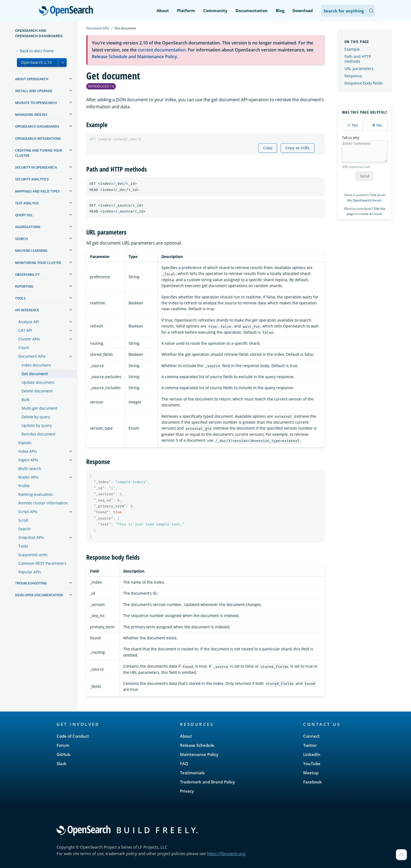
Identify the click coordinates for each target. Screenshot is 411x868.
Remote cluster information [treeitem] (43, 503)
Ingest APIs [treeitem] (28, 460)
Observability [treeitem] (27, 275)
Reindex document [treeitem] (39, 434)
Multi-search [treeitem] (30, 468)
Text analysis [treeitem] (27, 203)
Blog (280, 11)
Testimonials (192, 773)
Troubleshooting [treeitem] (31, 583)
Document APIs (98, 28)
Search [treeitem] (21, 239)
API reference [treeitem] (27, 310)
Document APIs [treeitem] (32, 356)
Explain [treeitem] (25, 443)
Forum (63, 745)
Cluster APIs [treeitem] (29, 339)
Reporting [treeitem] (24, 286)
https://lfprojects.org (226, 853)
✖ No (377, 125)
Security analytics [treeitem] (32, 179)
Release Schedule (197, 745)
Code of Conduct (73, 736)
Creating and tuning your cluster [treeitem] (39, 153)
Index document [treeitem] (36, 365)
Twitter (310, 745)
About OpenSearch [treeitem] (32, 79)
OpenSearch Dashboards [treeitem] (37, 126)
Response (353, 76)
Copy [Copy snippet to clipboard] (268, 148)
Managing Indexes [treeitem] (31, 115)
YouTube (312, 764)
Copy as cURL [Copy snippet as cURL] (298, 148)
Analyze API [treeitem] (29, 322)
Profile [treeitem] (24, 486)
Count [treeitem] (24, 348)
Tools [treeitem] (20, 298)
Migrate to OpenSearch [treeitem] (36, 103)
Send (365, 176)
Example (352, 49)
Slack (62, 764)
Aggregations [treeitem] (28, 227)
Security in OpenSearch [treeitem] (36, 167)
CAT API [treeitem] (25, 330)
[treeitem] (71, 79)
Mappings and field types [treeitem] (37, 191)
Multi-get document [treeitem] (39, 408)
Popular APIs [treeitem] (30, 572)
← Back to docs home (34, 51)
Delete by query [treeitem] (36, 417)
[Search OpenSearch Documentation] (348, 11)
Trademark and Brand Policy (208, 782)
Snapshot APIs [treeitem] (31, 537)
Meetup (311, 773)
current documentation (162, 50)
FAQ (184, 764)
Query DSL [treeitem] (24, 215)
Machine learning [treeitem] (31, 251)
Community (215, 11)
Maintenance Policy (199, 754)
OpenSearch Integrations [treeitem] (38, 139)
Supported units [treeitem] (33, 555)
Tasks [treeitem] (23, 546)
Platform (186, 11)
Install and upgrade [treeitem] (34, 91)
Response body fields (364, 83)
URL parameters (359, 69)
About (163, 11)
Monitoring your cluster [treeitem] (38, 263)
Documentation (252, 11)
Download (303, 11)
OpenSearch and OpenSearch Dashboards (39, 33)
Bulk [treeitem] (25, 400)
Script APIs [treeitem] (28, 512)
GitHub (63, 754)
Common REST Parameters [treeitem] (42, 563)
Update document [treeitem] (38, 382)
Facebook (312, 782)
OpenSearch (68, 11)
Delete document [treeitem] (37, 391)
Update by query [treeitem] (37, 425)
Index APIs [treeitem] (28, 451)
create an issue (370, 214)
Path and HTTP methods (358, 59)
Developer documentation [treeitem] (39, 595)
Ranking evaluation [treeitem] (36, 494)
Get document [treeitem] (35, 374)
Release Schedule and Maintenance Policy (134, 57)
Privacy (187, 791)
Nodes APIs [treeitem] (28, 477)
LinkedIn (312, 754)
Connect (311, 736)
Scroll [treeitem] (23, 520)
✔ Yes (353, 125)
